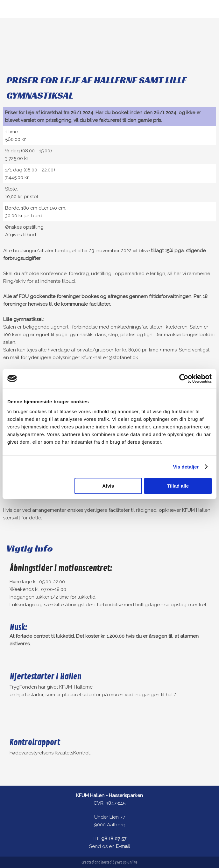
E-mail (123, 846)
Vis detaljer (186, 467)
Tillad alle (178, 486)
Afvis (108, 486)
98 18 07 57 (114, 839)
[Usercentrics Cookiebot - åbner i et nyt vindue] (184, 378)
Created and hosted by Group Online (109, 862)
